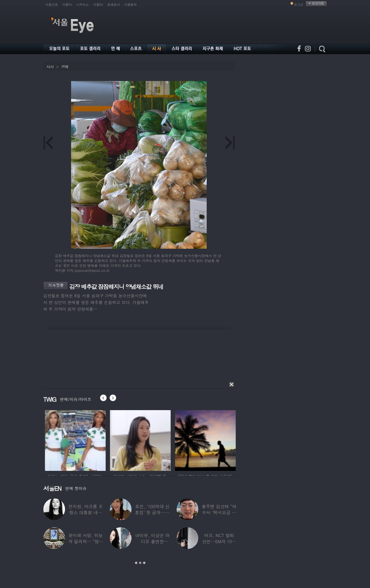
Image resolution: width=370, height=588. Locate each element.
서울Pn (67, 4)
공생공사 (114, 4)
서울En (98, 4)
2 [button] (140, 563)
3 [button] (144, 563)
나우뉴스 (83, 4)
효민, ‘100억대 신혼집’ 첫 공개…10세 (152, 512)
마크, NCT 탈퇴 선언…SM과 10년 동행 (219, 541)
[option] (91, 440)
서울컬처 (130, 4)
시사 (50, 67)
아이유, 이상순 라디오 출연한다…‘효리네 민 (152, 541)
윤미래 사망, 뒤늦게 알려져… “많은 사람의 (86, 541)
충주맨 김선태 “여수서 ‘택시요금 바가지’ (219, 512)
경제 (65, 67)
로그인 (299, 4)
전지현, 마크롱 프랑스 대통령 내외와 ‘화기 (86, 512)
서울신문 (52, 4)
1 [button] (136, 563)
